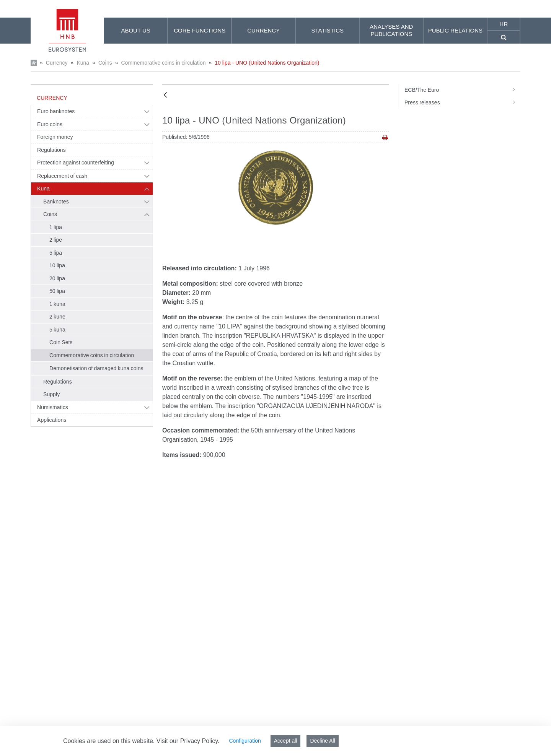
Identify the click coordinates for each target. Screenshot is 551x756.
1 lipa (56, 227)
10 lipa (57, 265)
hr (504, 24)
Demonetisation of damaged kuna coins (96, 368)
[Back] (165, 95)
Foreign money (55, 137)
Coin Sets (61, 342)
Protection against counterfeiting (76, 163)
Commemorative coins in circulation (163, 63)
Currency (57, 63)
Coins (105, 63)
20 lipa (57, 278)
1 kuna (57, 304)
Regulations (51, 150)
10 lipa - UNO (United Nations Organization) (267, 63)
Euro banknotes (56, 111)
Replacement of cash (62, 176)
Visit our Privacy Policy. (188, 741)
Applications (52, 420)
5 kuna (57, 330)
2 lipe (56, 240)
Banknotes (56, 202)
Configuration (245, 741)
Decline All (322, 741)
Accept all (286, 741)
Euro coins (50, 124)
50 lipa (57, 291)
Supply (51, 394)
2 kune (57, 317)
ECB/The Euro (462, 90)
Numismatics (53, 407)
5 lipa (56, 253)
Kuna (83, 63)
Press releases (462, 102)
